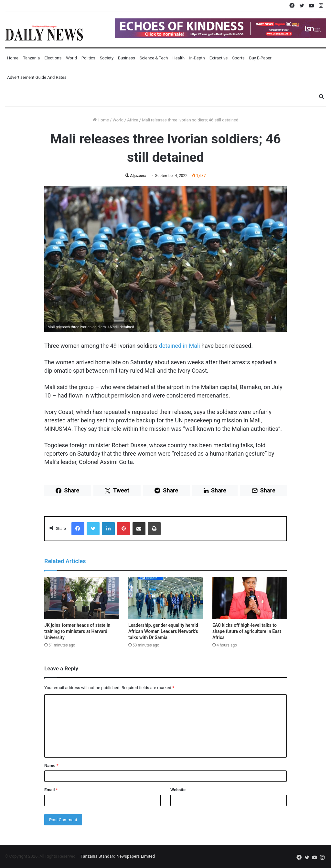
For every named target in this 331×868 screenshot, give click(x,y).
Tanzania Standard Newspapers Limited (118, 856)
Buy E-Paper (260, 58)
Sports (238, 58)
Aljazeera (138, 176)
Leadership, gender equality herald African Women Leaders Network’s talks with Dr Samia (163, 631)
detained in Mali (180, 346)
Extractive (219, 58)
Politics (88, 58)
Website (178, 790)
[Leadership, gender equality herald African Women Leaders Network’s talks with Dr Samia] (165, 598)
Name (51, 765)
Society (107, 58)
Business (127, 58)
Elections (53, 58)
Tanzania (31, 58)
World (71, 58)
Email (51, 790)
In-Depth (197, 58)
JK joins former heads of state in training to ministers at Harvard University (77, 631)
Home (13, 58)
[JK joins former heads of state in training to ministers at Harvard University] (81, 598)
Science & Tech (154, 58)
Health (178, 58)
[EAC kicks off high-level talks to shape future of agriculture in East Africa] (250, 598)
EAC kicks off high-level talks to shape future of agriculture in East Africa (247, 631)
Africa (133, 120)
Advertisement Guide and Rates (37, 77)
